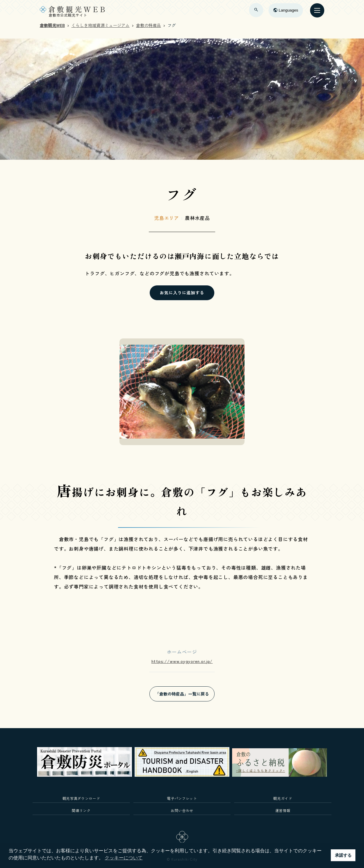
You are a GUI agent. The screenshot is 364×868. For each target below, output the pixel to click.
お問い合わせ (182, 810)
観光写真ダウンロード (81, 798)
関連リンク (81, 810)
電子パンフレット (182, 798)
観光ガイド (283, 798)
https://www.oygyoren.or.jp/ (182, 661)
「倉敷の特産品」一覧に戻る (182, 694)
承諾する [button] (343, 855)
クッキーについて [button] (124, 858)
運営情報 (283, 810)
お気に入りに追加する (182, 292)
